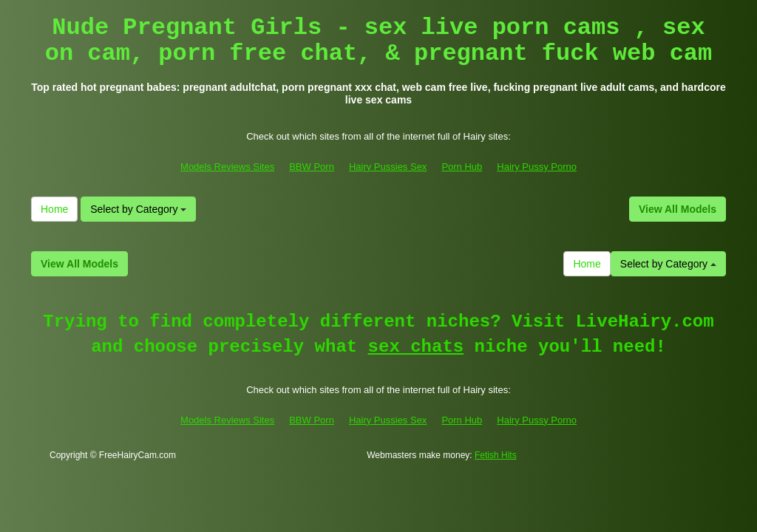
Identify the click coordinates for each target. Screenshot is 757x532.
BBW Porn (312, 167)
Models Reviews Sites (227, 167)
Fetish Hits (496, 455)
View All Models (678, 209)
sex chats (416, 347)
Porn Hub (462, 167)
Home (54, 209)
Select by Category (138, 209)
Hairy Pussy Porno (537, 167)
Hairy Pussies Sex (388, 167)
